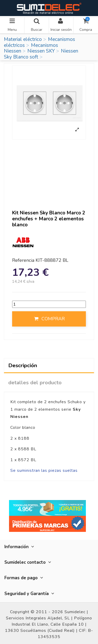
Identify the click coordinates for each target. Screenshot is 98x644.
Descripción (23, 365)
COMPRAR (49, 319)
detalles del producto (35, 382)
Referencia (23, 261)
